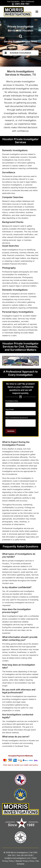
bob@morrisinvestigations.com (17, 858)
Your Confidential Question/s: (17, 418)
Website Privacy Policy (25, 861)
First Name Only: (12, 401)
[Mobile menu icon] (37, 12)
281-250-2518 (27, 855)
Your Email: (10, 409)
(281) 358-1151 (22, 4)
